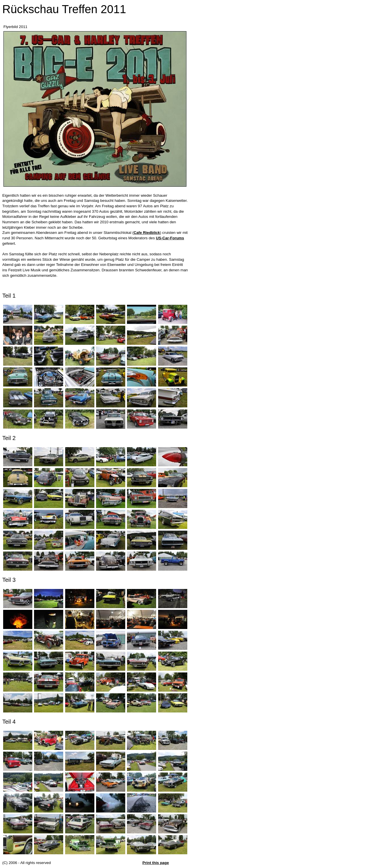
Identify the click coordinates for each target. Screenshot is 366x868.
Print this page (156, 863)
